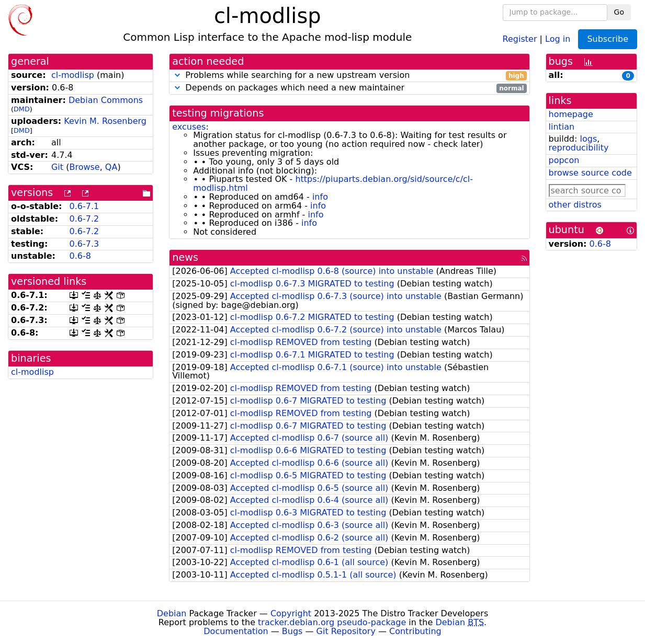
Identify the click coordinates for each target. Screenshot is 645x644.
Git (57, 167)
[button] (177, 75)
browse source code (590, 173)
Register (520, 38)
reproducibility (579, 148)
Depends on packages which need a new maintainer (349, 88)
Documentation (236, 631)
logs (588, 139)
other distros (575, 205)
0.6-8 (80, 256)
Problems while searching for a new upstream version (349, 76)
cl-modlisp (73, 75)
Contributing (415, 631)
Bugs (292, 631)
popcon (564, 160)
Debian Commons (106, 100)
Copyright (291, 613)
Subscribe (608, 39)
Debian (172, 613)
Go (619, 12)
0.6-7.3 (84, 244)
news (185, 257)
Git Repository (346, 631)
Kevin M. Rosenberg (105, 121)
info (320, 197)
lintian (562, 127)
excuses (189, 127)
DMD (22, 109)
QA (111, 167)
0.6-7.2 (84, 219)
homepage (571, 114)
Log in (558, 38)
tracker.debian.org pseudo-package (332, 622)
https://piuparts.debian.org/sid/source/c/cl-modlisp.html (333, 183)
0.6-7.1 (84, 206)
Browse (84, 167)
